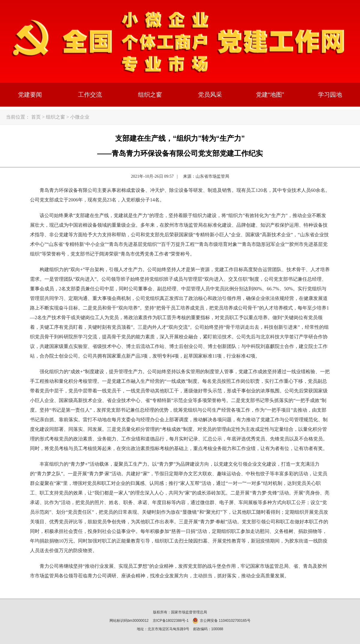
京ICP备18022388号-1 (171, 621)
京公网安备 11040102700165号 (222, 621)
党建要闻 (30, 95)
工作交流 (90, 95)
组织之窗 (150, 95)
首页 (36, 117)
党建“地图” (270, 95)
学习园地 (330, 95)
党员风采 (210, 95)
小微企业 (80, 117)
